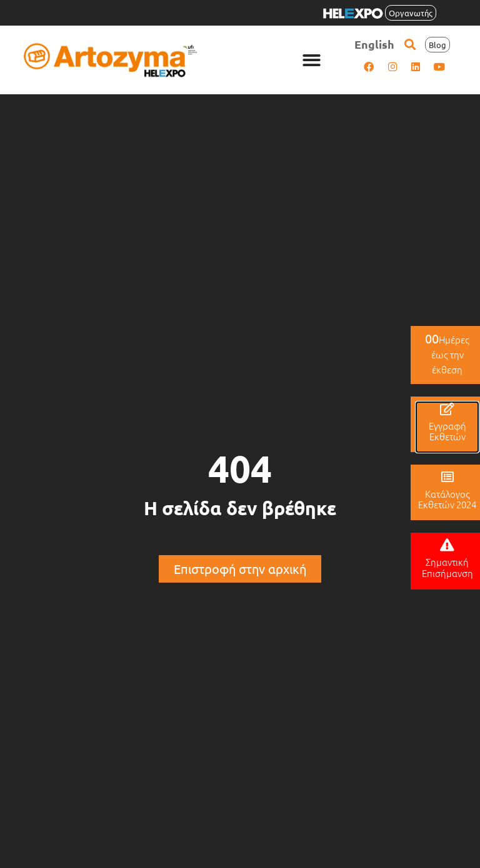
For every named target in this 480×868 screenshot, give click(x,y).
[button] (312, 60)
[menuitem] (374, 44)
